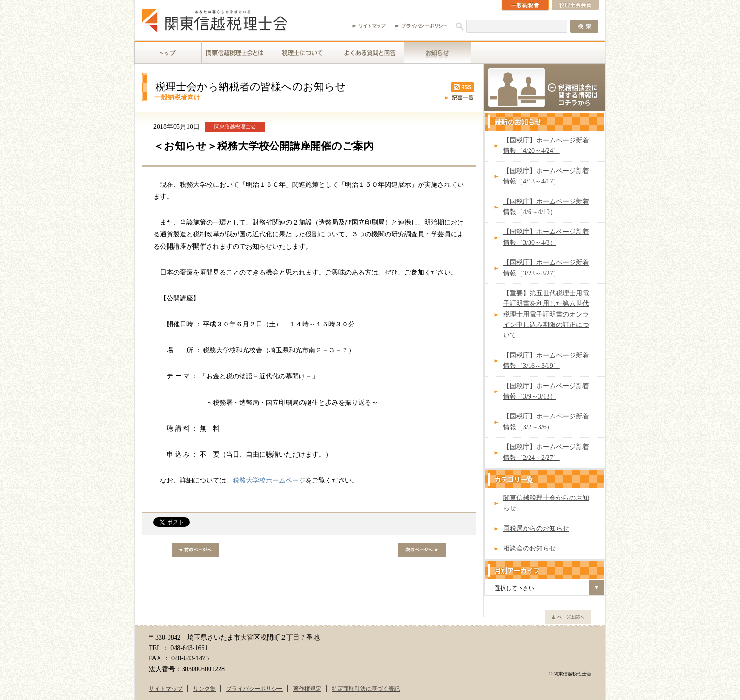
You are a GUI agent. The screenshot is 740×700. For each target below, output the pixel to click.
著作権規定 (307, 689)
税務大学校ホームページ (269, 480)
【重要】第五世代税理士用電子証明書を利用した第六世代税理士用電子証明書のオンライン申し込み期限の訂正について (546, 314)
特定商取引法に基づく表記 (366, 689)
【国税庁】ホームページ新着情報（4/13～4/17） (546, 176)
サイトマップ (166, 689)
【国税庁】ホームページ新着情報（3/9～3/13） (546, 391)
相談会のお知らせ (530, 548)
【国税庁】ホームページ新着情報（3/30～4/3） (546, 237)
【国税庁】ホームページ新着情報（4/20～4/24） (546, 146)
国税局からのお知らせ (536, 529)
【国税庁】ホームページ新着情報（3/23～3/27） (546, 268)
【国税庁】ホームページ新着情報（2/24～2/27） (546, 452)
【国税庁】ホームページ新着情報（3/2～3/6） (546, 421)
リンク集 (204, 689)
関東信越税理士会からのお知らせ (546, 503)
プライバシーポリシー (254, 689)
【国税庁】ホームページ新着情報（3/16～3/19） (546, 361)
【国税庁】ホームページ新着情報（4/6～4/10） (546, 207)
